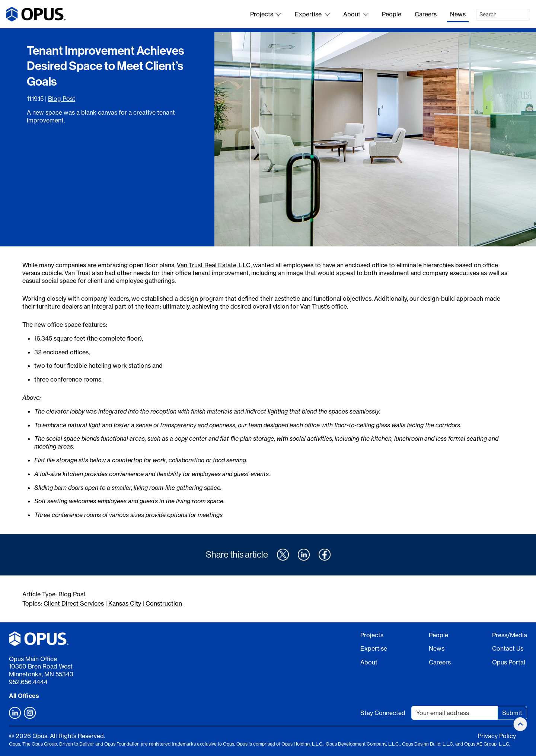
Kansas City (125, 603)
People (392, 14)
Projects (266, 14)
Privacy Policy (497, 736)
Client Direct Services (74, 603)
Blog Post (62, 99)
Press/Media (510, 635)
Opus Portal (509, 662)
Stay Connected (383, 713)
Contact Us (508, 648)
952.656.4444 (28, 682)
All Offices (24, 696)
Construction (164, 603)
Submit (512, 713)
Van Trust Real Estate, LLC (214, 265)
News (458, 14)
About (356, 14)
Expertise (312, 14)
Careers (426, 14)
